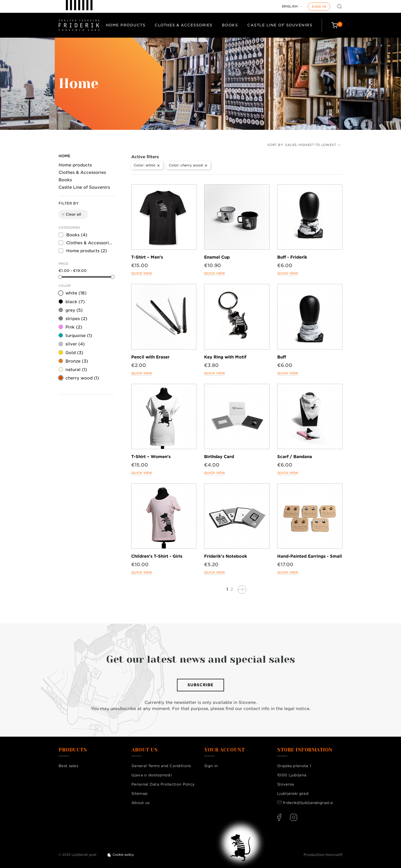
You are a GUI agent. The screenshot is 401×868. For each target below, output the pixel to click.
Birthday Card (219, 457)
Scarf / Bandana (295, 457)
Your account (225, 750)
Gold (74, 353)
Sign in (319, 7)
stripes (76, 319)
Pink (74, 327)
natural (76, 370)
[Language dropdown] (292, 6)
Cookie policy (123, 855)
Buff (282, 357)
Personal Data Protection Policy (163, 784)
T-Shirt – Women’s (151, 457)
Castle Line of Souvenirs (280, 25)
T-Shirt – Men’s (147, 257)
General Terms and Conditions (161, 766)
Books (230, 25)
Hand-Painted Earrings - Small (310, 556)
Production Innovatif (323, 855)
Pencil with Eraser (150, 357)
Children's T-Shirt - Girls (157, 556)
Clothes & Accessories (184, 25)
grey (74, 310)
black (75, 302)
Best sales (68, 766)
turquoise (79, 336)
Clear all (71, 214)
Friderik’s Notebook (226, 556)
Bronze (77, 361)
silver (75, 344)
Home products (126, 25)
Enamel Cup (217, 257)
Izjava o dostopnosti (152, 775)
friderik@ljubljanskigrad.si (308, 803)
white (76, 293)
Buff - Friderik (292, 257)
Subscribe (201, 685)
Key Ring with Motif (225, 357)
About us (140, 803)
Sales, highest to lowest (313, 145)
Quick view (142, 273)
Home (64, 156)
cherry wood (82, 378)
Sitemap (140, 793)
